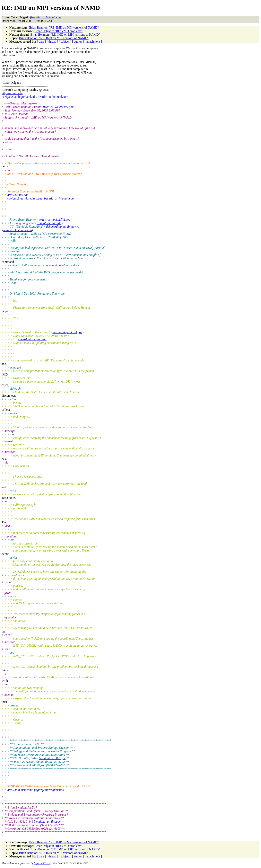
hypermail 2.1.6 (42, 863)
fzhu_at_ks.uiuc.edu (49, 223)
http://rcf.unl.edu (12, 93)
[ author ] (78, 42)
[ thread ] (52, 42)
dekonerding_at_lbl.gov (61, 227)
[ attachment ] (93, 42)
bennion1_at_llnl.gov (52, 758)
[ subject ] (65, 42)
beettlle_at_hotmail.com (53, 97)
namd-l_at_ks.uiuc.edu (18, 230)
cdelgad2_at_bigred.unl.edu (19, 97)
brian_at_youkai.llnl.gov (58, 107)
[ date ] (41, 42)
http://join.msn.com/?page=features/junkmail (36, 790)
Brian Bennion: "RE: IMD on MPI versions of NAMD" (64, 27)
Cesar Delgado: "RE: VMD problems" (59, 31)
